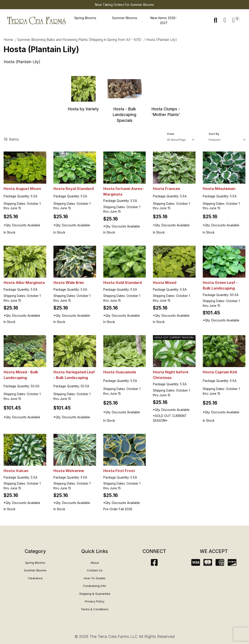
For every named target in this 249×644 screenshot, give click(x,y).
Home (8, 40)
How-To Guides (95, 578)
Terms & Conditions (95, 609)
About (95, 563)
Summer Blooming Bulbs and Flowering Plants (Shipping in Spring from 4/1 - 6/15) (79, 40)
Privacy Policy (95, 601)
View (171, 134)
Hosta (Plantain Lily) (161, 40)
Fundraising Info (95, 586)
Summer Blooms (125, 18)
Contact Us (95, 570)
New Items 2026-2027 (164, 20)
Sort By (214, 134)
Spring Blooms (85, 18)
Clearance (35, 578)
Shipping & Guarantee (95, 594)
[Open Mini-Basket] (236, 20)
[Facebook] (154, 564)
